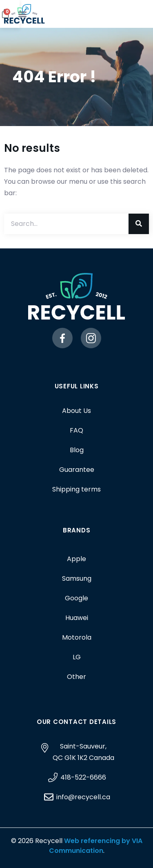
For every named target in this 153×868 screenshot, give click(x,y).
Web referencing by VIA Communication (96, 846)
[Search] (139, 224)
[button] (141, 14)
